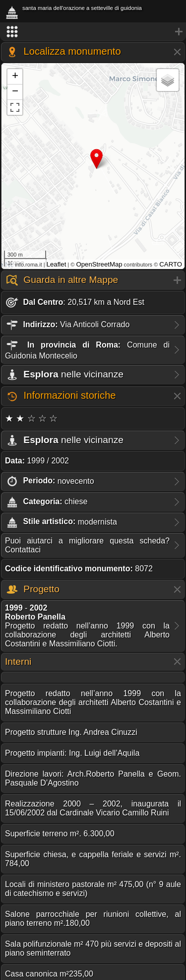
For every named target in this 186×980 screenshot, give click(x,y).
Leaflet (57, 264)
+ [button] (15, 77)
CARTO (171, 264)
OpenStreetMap (99, 264)
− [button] (15, 92)
